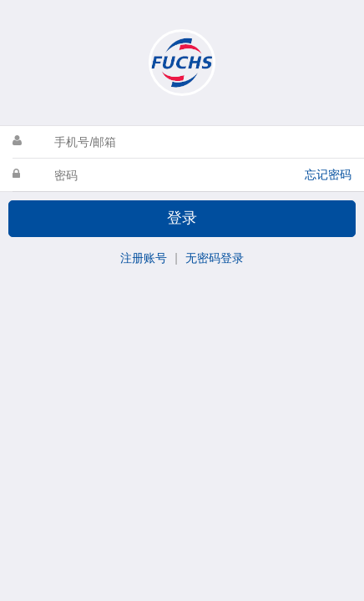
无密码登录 (215, 258)
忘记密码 (328, 174)
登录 (182, 218)
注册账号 (144, 258)
